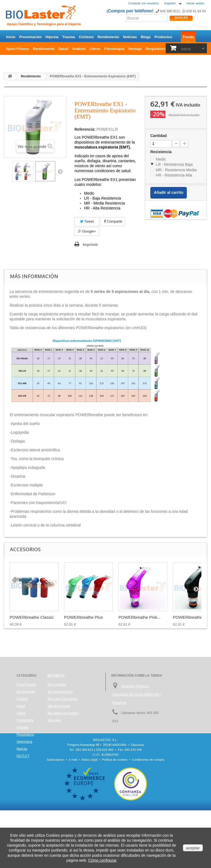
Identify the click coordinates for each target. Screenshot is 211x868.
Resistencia (162, 152)
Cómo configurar (102, 860)
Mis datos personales (63, 713)
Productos (163, 37)
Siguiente (60, 171)
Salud (63, 49)
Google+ (87, 231)
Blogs (146, 37)
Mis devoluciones (60, 692)
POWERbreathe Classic (32, 617)
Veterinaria (24, 742)
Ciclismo (86, 37)
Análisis (79, 49)
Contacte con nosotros (143, 3)
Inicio (11, 37)
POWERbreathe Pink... (139, 617)
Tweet (87, 221)
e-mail (73, 817)
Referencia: (85, 129)
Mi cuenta (56, 675)
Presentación (30, 37)
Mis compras (57, 685)
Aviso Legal (90, 817)
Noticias (130, 37)
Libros (95, 49)
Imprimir (90, 245)
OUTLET (13, 61)
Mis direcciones (59, 706)
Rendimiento (108, 37)
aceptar (193, 848)
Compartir (113, 221)
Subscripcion (55, 817)
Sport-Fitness (18, 49)
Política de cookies (115, 817)
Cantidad (159, 136)
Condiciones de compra (148, 817)
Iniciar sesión (195, 3)
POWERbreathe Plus (83, 617)
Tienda (188, 37)
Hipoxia (52, 37)
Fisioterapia (114, 49)
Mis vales (54, 720)
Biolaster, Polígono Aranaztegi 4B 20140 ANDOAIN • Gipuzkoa (137, 695)
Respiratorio (156, 49)
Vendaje (135, 49)
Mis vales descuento (63, 699)
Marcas (22, 749)
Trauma (69, 37)
